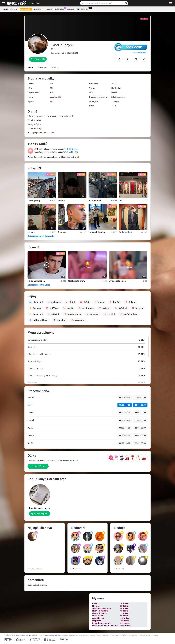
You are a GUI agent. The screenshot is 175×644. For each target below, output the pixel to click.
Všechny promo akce (56, 9)
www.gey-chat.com (32, 635)
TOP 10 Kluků (71, 149)
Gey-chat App (83, 9)
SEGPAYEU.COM (55, 635)
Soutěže (71, 9)
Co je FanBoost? (140, 52)
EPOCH (47, 635)
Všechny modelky (10, 9)
